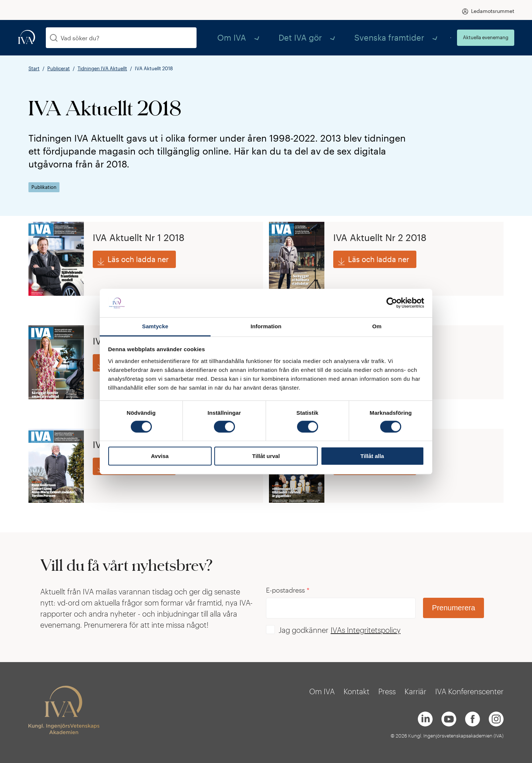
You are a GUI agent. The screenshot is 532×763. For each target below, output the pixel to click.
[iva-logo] (27, 38)
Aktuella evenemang (486, 37)
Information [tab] (266, 326)
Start (34, 68)
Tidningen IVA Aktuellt (102, 68)
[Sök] (54, 38)
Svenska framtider (406, 38)
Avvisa (160, 456)
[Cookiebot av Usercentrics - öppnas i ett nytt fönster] (392, 303)
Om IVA (297, 38)
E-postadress (288, 590)
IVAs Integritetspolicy (366, 630)
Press (387, 691)
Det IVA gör (344, 38)
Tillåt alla (372, 456)
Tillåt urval (266, 456)
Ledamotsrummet (493, 11)
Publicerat (59, 68)
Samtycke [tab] (155, 326)
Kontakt (357, 691)
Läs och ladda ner (138, 261)
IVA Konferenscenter (469, 691)
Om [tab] (377, 326)
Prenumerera (453, 608)
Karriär (415, 691)
